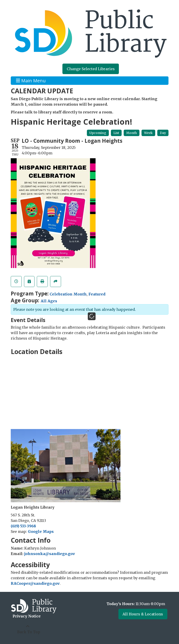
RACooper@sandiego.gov (35, 583)
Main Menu (31, 81)
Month (132, 133)
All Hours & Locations (143, 614)
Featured (97, 294)
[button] (130, 604)
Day (163, 133)
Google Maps (41, 531)
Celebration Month (68, 294)
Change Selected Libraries (91, 69)
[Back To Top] (28, 629)
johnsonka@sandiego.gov (50, 554)
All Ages (49, 301)
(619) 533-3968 (23, 526)
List (116, 133)
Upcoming (98, 133)
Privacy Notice (27, 616)
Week (148, 133)
